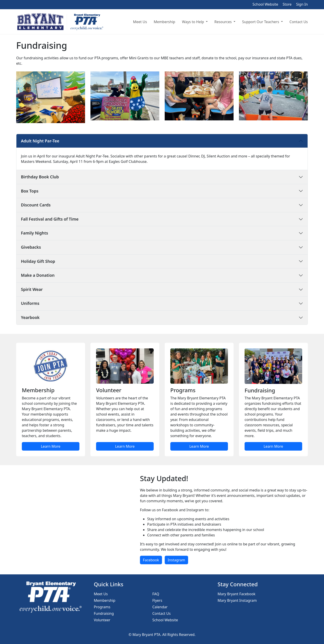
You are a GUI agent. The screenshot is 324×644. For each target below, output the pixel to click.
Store (287, 4)
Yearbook (30, 317)
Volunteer (102, 620)
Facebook (151, 560)
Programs (102, 607)
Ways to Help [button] (193, 22)
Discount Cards (36, 205)
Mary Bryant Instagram (237, 600)
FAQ (156, 594)
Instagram (176, 560)
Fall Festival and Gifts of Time (50, 219)
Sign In (302, 4)
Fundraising (104, 613)
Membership (164, 22)
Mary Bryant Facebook (236, 594)
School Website (265, 4)
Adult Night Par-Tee (40, 141)
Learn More (51, 446)
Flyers (157, 600)
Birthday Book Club (40, 177)
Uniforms (30, 303)
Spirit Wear (32, 289)
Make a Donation (38, 275)
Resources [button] (224, 22)
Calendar (160, 607)
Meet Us (140, 22)
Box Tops (30, 191)
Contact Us (299, 22)
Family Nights (35, 233)
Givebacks (31, 247)
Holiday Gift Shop (38, 261)
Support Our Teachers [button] (261, 22)
